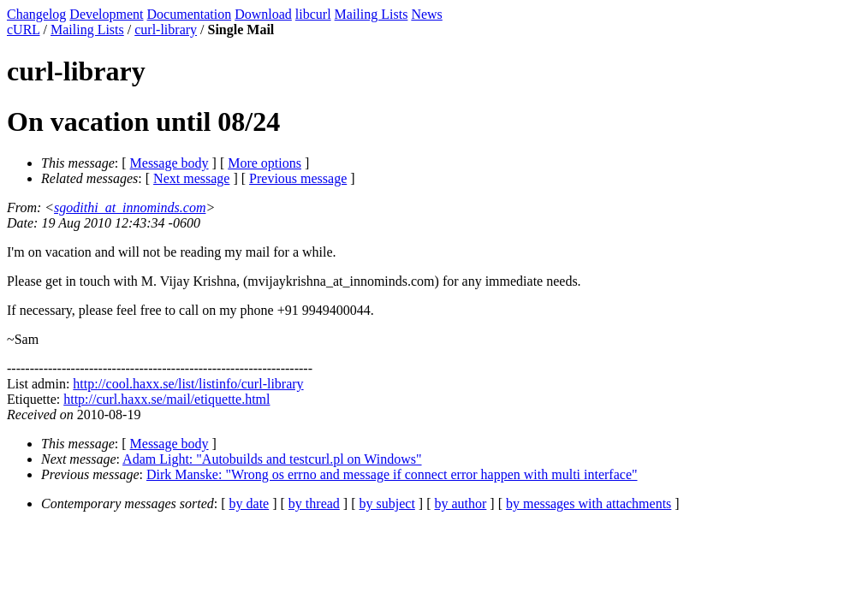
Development (106, 14)
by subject (387, 503)
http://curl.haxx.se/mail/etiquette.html (166, 399)
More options (265, 163)
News (426, 14)
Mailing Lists (372, 14)
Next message (191, 178)
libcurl (313, 14)
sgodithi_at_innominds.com (130, 207)
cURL (24, 30)
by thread (314, 503)
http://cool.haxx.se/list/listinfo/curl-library (188, 384)
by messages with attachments (589, 503)
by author (460, 503)
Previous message (298, 178)
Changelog (36, 14)
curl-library (166, 30)
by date (250, 503)
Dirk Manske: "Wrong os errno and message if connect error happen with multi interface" (392, 474)
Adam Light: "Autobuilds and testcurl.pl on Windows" (272, 459)
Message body (169, 163)
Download (263, 14)
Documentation (190, 14)
